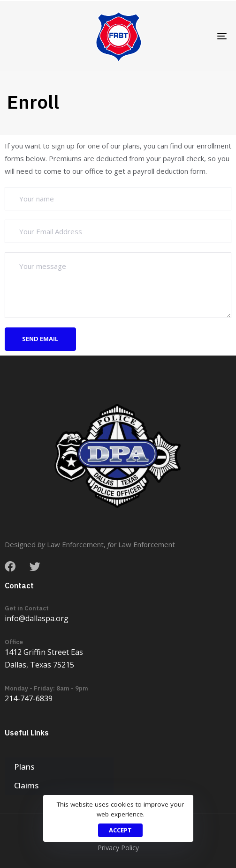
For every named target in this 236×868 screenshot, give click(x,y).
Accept (120, 830)
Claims (26, 785)
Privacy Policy (118, 848)
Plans (24, 767)
